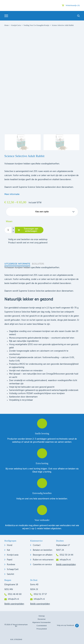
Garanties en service (42, 565)
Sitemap (42, 616)
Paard (10, 560)
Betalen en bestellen (43, 550)
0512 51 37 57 (40, 594)
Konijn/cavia (13, 555)
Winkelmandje (73, 5)
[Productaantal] (8, 230)
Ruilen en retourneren (43, 560)
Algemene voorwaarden (42, 623)
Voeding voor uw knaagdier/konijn (36, 25)
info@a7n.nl (65, 560)
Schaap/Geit (13, 569)
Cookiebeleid (42, 626)
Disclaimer (42, 619)
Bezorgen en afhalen (43, 555)
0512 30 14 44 (66, 555)
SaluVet (10, 574)
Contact (37, 545)
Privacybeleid (42, 629)
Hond (10, 545)
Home (7, 25)
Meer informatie (12, 194)
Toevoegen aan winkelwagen (31, 230)
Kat (8, 550)
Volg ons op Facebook (65, 626)
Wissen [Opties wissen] (9, 222)
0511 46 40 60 (15, 594)
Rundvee (11, 565)
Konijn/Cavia (16, 25)
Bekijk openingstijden (66, 565)
